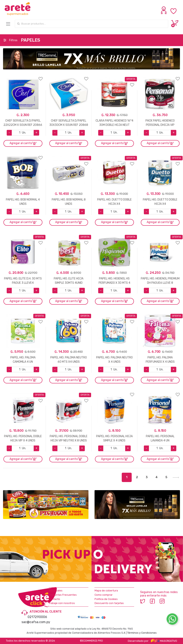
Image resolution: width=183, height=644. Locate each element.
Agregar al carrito (21, 143)
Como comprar (104, 595)
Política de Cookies (106, 599)
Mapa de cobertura (106, 591)
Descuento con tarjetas (109, 603)
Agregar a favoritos (23, 76)
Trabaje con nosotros (62, 603)
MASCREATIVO (164, 641)
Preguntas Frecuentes (63, 595)
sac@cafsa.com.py (36, 622)
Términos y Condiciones (142, 633)
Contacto (54, 599)
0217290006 (37, 617)
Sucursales (56, 591)
